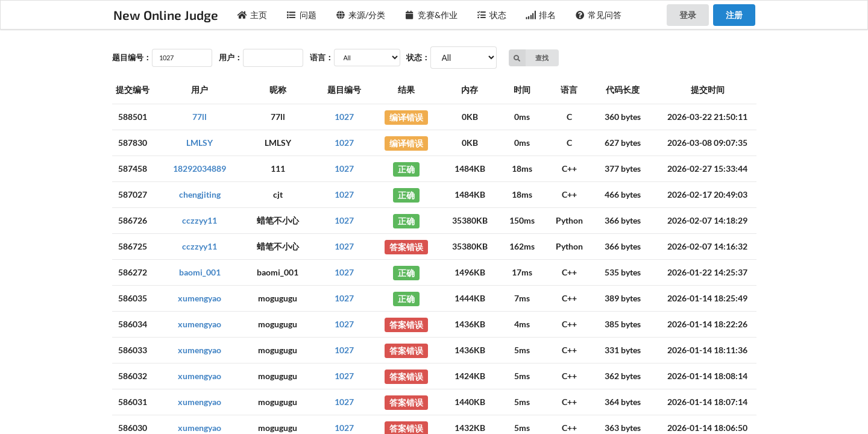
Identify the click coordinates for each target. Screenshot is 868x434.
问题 (301, 15)
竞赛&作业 (431, 15)
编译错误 (406, 117)
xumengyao (200, 298)
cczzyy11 (200, 220)
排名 (541, 15)
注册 (734, 15)
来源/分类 (361, 15)
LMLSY (200, 143)
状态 (492, 15)
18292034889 (200, 168)
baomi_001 (200, 272)
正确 (406, 168)
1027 (344, 117)
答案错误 (406, 246)
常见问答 (599, 15)
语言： (322, 57)
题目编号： (132, 57)
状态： (418, 57)
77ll (200, 117)
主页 (253, 15)
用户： (231, 57)
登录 (688, 15)
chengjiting (200, 194)
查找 (529, 58)
